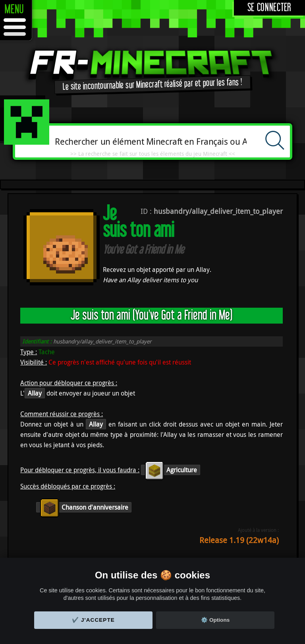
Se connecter (269, 8)
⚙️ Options (215, 620)
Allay (35, 393)
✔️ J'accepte (93, 620)
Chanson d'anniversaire (84, 507)
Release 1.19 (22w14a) (239, 540)
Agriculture (171, 470)
